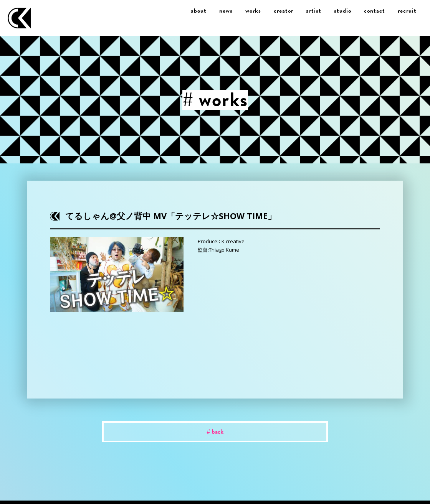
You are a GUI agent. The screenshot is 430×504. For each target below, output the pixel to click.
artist (314, 11)
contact (375, 11)
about (199, 11)
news (226, 11)
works (253, 11)
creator (284, 11)
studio (343, 11)
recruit (407, 11)
